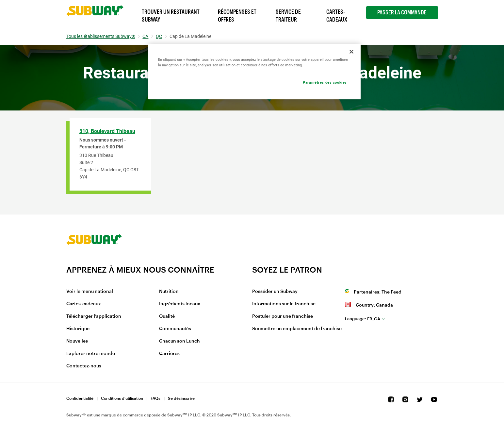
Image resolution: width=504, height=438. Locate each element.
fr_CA (363, 319)
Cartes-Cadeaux (337, 16)
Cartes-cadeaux (84, 304)
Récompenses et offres (237, 16)
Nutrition (169, 292)
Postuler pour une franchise (283, 316)
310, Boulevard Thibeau (107, 131)
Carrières (169, 354)
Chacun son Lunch (179, 341)
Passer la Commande (402, 12)
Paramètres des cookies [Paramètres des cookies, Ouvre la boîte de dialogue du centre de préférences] (325, 82)
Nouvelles (77, 341)
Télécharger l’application (94, 316)
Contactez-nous (84, 366)
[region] (254, 72)
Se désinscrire (181, 398)
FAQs (155, 398)
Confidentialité (80, 398)
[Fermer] (351, 52)
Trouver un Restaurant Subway (171, 16)
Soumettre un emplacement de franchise (297, 329)
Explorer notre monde (91, 354)
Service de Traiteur (288, 16)
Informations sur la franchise (284, 304)
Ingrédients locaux (180, 304)
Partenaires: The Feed (378, 292)
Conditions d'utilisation (122, 398)
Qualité (167, 316)
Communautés (175, 329)
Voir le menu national (90, 292)
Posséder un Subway (275, 292)
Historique (78, 329)
